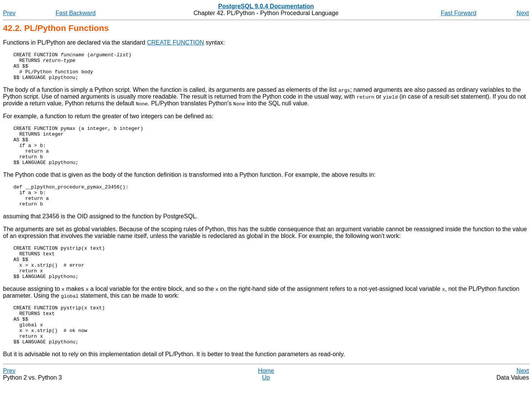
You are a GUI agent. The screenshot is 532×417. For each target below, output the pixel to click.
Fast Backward (76, 13)
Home (266, 404)
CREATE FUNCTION (176, 42)
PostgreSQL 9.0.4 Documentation (266, 6)
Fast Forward (459, 13)
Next (523, 13)
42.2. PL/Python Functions (56, 28)
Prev (9, 13)
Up (266, 410)
